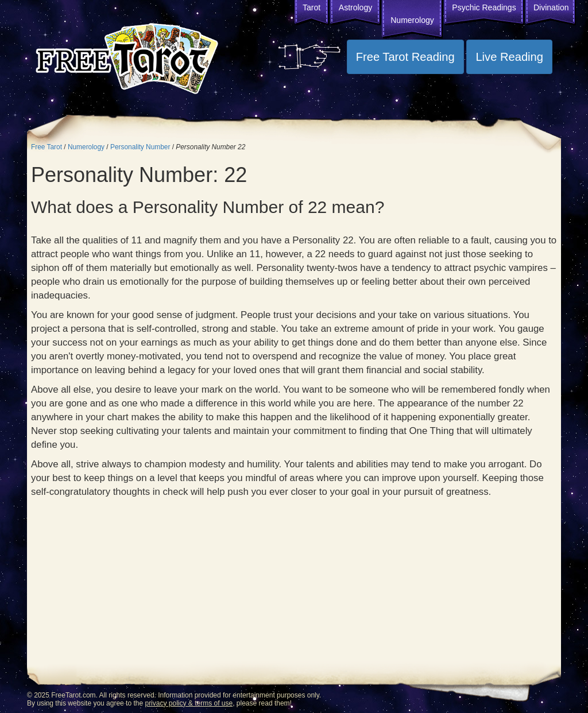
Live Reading (509, 57)
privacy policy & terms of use (189, 703)
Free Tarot (47, 147)
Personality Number (140, 147)
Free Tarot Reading (405, 57)
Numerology (412, 20)
